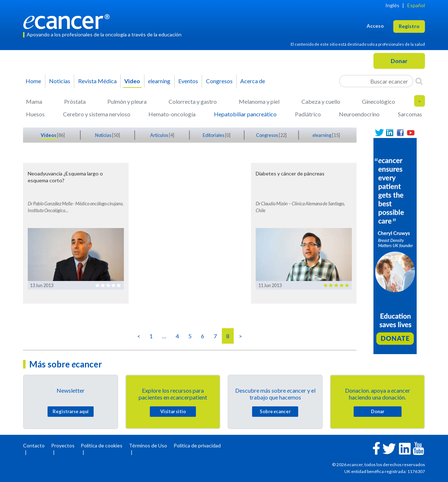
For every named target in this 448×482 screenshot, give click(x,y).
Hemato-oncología (172, 114)
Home (33, 81)
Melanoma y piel (259, 101)
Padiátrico (308, 114)
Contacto (34, 445)
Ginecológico (378, 101)
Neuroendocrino (359, 114)
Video (132, 81)
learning (159, 81)
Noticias (60, 81)
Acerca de (253, 81)
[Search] (419, 81)
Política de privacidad (197, 445)
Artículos (160, 135)
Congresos (219, 81)
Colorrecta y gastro (193, 101)
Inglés (392, 5)
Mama (34, 101)
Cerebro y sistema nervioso (97, 114)
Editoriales (214, 135)
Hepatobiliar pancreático (245, 114)
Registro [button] (409, 26)
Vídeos (49, 135)
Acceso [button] (375, 26)
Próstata (75, 101)
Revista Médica (97, 81)
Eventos (188, 81)
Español (416, 5)
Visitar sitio (173, 411)
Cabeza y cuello (321, 101)
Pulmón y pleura (127, 101)
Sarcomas (410, 114)
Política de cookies (102, 445)
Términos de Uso (148, 445)
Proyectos (63, 445)
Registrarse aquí (71, 411)
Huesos (35, 114)
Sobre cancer (275, 411)
